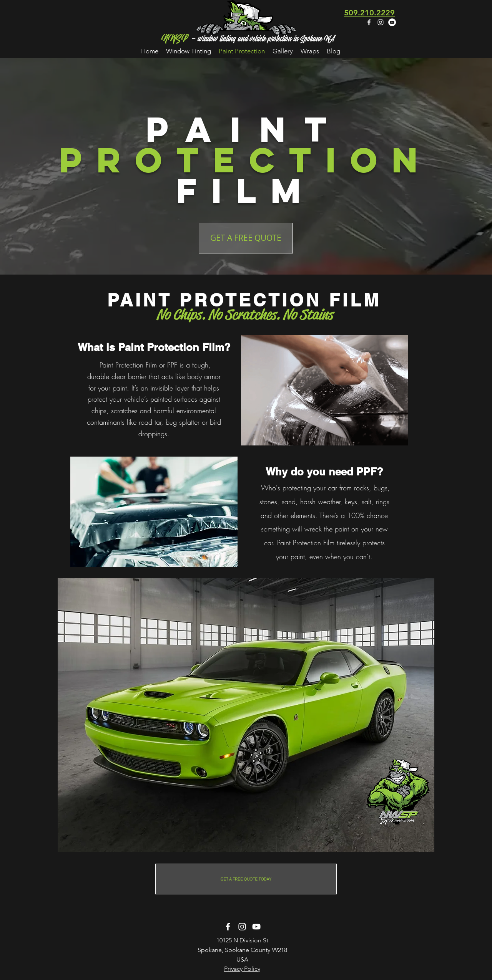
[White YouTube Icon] (256, 927)
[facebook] (369, 22)
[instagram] (381, 22)
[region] (246, 715)
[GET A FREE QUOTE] (246, 238)
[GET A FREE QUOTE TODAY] (246, 879)
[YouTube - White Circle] (392, 22)
